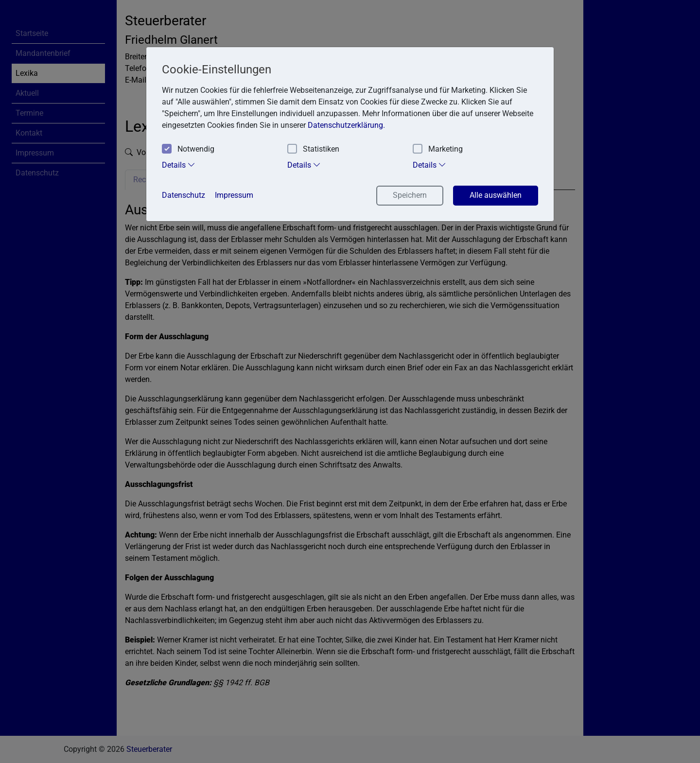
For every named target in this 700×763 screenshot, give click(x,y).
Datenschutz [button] (184, 195)
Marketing (438, 149)
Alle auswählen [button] (496, 195)
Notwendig (188, 149)
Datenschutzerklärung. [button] (346, 125)
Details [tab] (179, 165)
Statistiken (313, 149)
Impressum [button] (234, 195)
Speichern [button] (410, 195)
